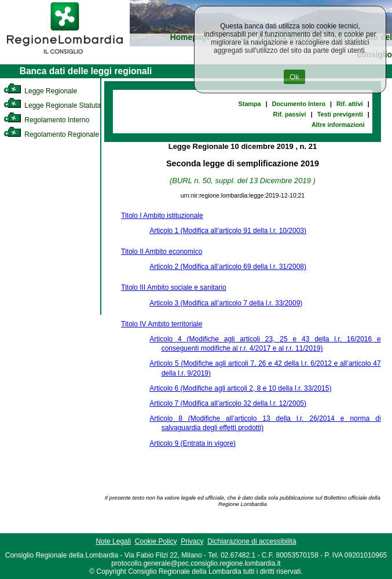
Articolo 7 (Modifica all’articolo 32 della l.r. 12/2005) (228, 403)
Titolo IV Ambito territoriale (162, 324)
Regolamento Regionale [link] (51, 134)
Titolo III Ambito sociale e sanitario (174, 287)
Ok (294, 77)
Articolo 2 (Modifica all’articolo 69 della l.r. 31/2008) (228, 267)
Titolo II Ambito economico (162, 252)
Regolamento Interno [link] (46, 120)
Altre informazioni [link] (338, 125)
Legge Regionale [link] (40, 91)
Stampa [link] (250, 104)
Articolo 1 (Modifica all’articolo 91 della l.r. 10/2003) (228, 231)
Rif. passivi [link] (290, 114)
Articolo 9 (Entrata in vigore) (193, 443)
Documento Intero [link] (299, 104)
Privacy (192, 541)
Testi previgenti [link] (340, 114)
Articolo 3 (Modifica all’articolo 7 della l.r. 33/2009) (226, 303)
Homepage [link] (191, 37)
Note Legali (113, 541)
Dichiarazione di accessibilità (252, 541)
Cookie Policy (156, 541)
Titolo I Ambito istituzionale (162, 216)
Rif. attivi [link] (350, 104)
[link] (65, 56)
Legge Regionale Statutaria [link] (56, 105)
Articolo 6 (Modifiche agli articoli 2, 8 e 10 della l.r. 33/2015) (240, 388)
